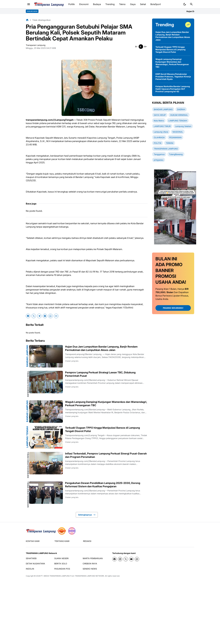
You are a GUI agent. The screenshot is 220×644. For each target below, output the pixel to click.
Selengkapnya (87, 515)
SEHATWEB (31, 558)
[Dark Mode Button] (185, 4)
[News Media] (72, 531)
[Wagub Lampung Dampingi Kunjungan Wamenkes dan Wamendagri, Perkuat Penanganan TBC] (46, 412)
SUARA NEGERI (61, 558)
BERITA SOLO (61, 564)
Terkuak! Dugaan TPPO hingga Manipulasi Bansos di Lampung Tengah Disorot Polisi (102, 429)
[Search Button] (191, 4)
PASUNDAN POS (62, 569)
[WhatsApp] (51, 316)
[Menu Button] (29, 4)
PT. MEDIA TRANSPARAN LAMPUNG (55, 576)
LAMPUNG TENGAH (27, 437)
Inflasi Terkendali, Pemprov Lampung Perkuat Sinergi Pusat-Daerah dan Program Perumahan (106, 455)
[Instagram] (120, 559)
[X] (34, 316)
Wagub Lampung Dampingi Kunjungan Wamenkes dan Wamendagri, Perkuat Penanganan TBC (106, 404)
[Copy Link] (56, 316)
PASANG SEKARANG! (173, 308)
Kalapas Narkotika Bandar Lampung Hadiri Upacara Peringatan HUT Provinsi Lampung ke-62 (173, 89)
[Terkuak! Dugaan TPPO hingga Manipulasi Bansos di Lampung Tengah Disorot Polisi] (46, 437)
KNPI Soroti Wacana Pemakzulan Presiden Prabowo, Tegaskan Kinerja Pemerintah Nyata (173, 77)
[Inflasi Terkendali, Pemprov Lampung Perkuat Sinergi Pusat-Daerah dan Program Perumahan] (46, 463)
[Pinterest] (45, 316)
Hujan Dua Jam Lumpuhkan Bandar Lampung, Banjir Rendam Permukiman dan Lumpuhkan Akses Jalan (101, 348)
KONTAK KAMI (33, 541)
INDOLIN (30, 569)
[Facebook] (28, 316)
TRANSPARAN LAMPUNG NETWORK (89, 576)
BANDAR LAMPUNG (27, 356)
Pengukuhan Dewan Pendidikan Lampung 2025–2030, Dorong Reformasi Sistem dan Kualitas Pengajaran (103, 485)
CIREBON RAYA (90, 564)
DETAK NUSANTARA (35, 564)
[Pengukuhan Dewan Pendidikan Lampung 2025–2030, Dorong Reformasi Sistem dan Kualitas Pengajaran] (46, 493)
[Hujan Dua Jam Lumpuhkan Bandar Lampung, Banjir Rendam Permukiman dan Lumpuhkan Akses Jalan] (46, 356)
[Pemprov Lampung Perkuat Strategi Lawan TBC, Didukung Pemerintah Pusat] (46, 382)
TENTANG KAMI (62, 541)
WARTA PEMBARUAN (93, 558)
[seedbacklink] (62, 531)
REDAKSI (87, 541)
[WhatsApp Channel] (137, 559)
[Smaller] (136, 47)
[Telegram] (39, 316)
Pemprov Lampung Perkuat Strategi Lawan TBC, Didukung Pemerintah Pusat (100, 374)
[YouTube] (131, 559)
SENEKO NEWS (90, 569)
